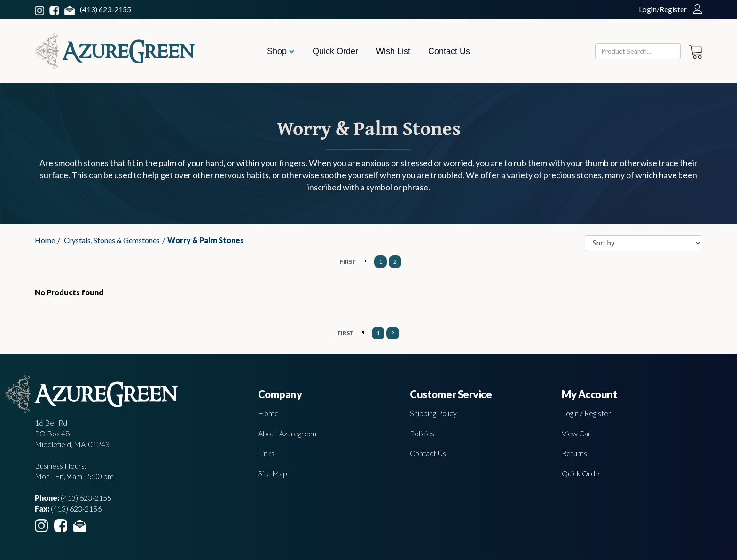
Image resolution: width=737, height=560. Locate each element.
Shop (281, 51)
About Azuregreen (287, 433)
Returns (574, 453)
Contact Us (449, 51)
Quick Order (335, 51)
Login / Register (586, 413)
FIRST (348, 262)
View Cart (578, 433)
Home (45, 240)
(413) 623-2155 (106, 9)
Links (266, 453)
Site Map (273, 473)
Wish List (393, 51)
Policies (422, 433)
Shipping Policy (433, 413)
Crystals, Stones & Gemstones (112, 240)
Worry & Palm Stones (206, 240)
